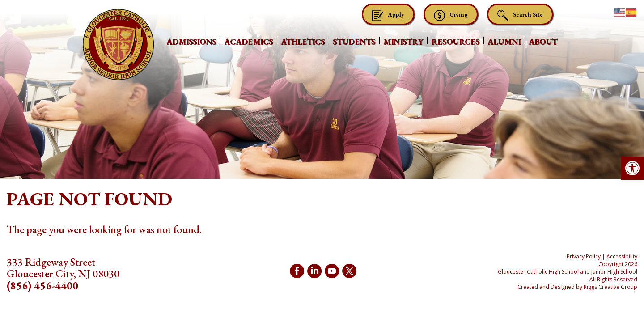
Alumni (504, 41)
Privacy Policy (584, 256)
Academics (248, 41)
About (543, 41)
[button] (632, 168)
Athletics (303, 41)
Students (354, 41)
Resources (455, 41)
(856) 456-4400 (42, 286)
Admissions (191, 41)
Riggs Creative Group (610, 287)
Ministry (403, 41)
